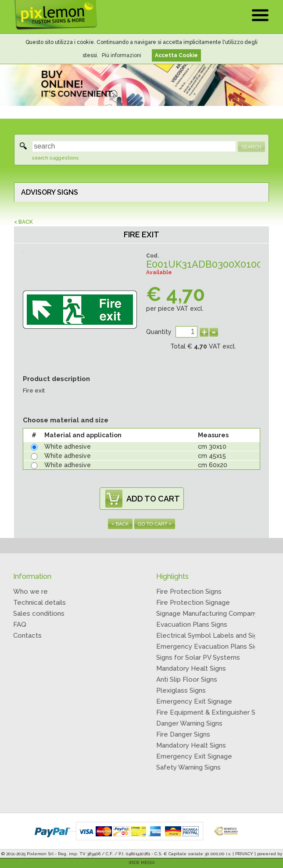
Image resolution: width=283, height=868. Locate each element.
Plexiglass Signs (181, 690)
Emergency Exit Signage (194, 701)
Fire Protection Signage (193, 603)
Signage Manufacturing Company (207, 614)
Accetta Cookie (176, 55)
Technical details (39, 603)
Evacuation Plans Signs (192, 625)
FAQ (20, 625)
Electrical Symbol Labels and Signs (210, 636)
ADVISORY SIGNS (50, 192)
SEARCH (251, 147)
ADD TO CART (153, 499)
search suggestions (56, 158)
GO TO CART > (155, 524)
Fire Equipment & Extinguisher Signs (212, 712)
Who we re (30, 592)
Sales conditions (39, 614)
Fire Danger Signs (183, 734)
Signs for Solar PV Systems (198, 657)
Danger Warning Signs (189, 723)
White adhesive (68, 447)
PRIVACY (244, 854)
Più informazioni (122, 55)
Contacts (27, 636)
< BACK (23, 222)
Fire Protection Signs (189, 592)
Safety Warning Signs (188, 767)
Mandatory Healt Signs (191, 668)
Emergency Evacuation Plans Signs (211, 646)
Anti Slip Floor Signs (187, 679)
